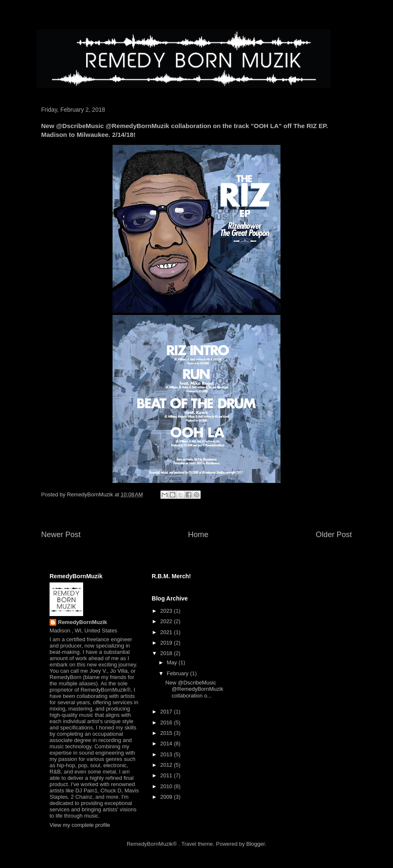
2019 (167, 643)
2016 (167, 722)
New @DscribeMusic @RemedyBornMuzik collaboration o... (194, 689)
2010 (167, 786)
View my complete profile (80, 825)
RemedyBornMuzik (83, 622)
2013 (167, 754)
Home (198, 535)
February (178, 673)
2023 (167, 611)
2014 (167, 743)
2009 (167, 797)
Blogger (256, 844)
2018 (167, 653)
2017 (167, 712)
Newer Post (61, 535)
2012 (167, 765)
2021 (167, 632)
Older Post (334, 535)
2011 (167, 775)
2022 (167, 621)
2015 (167, 733)
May (173, 662)
